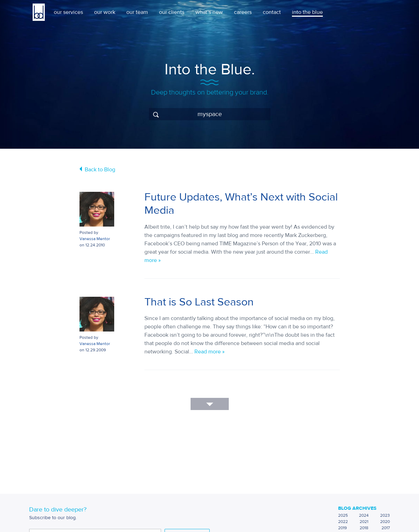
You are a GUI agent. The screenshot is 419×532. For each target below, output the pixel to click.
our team (137, 12)
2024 (364, 515)
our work (105, 12)
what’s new (209, 12)
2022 (343, 522)
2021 (364, 522)
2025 (343, 515)
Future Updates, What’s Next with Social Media (241, 204)
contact (272, 12)
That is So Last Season (199, 302)
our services (68, 12)
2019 (342, 528)
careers (243, 12)
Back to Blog (100, 170)
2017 (386, 528)
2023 (385, 515)
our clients (172, 12)
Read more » (209, 352)
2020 (385, 522)
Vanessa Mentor (95, 239)
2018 (364, 528)
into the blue (307, 12)
